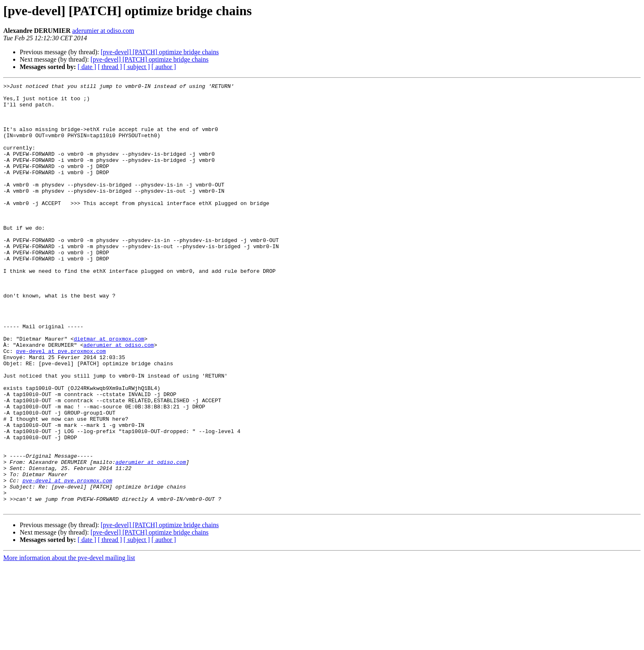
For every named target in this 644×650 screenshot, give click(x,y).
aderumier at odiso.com (103, 31)
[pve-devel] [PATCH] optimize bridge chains (160, 52)
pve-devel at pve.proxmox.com (61, 405)
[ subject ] (137, 67)
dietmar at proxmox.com (109, 390)
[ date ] (87, 67)
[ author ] (164, 67)
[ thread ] (110, 67)
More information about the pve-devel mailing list (69, 643)
